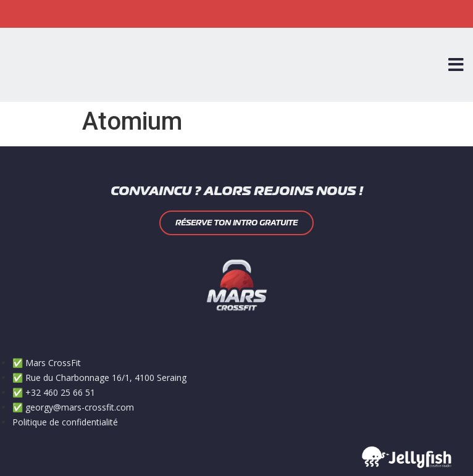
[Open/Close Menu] (456, 65)
